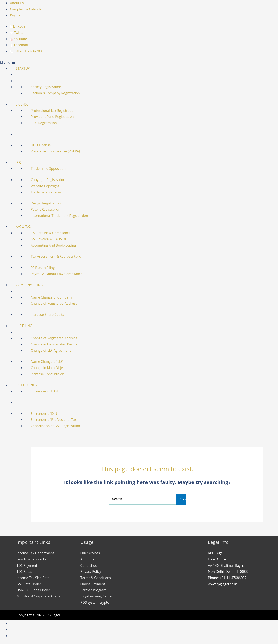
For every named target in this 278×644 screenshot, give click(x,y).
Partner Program (93, 590)
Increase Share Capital (48, 315)
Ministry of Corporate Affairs (38, 596)
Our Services (90, 553)
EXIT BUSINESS (27, 385)
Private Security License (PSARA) (55, 151)
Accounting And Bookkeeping (53, 245)
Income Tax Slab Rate (33, 578)
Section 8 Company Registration (55, 93)
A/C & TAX (23, 227)
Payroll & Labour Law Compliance (57, 274)
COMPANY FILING (29, 285)
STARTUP (23, 68)
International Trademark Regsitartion (59, 216)
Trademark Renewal (46, 192)
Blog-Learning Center (97, 596)
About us (17, 3)
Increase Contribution (48, 374)
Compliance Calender (26, 9)
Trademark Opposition (48, 168)
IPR (18, 162)
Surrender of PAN (44, 391)
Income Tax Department (35, 553)
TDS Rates (24, 571)
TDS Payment (27, 565)
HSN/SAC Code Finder (33, 590)
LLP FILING (24, 326)
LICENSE (22, 104)
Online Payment (93, 584)
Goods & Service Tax (32, 559)
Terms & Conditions (96, 578)
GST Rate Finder (29, 584)
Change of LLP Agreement (51, 350)
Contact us (89, 565)
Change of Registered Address (54, 303)
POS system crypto (95, 602)
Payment (17, 15)
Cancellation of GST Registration (55, 426)
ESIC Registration (44, 123)
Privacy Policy (91, 571)
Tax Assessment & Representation (57, 256)
